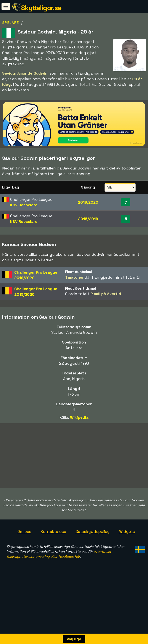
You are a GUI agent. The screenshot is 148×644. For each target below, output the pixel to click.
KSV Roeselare (24, 205)
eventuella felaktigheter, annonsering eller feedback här (59, 566)
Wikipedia (79, 417)
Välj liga (74, 639)
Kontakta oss (53, 544)
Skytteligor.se (41, 8)
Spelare (11, 23)
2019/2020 (88, 202)
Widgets (127, 544)
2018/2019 (88, 219)
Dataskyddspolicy (93, 544)
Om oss (24, 544)
